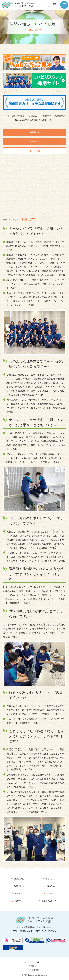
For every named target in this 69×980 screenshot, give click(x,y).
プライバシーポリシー (35, 962)
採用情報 (35, 970)
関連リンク (35, 966)
